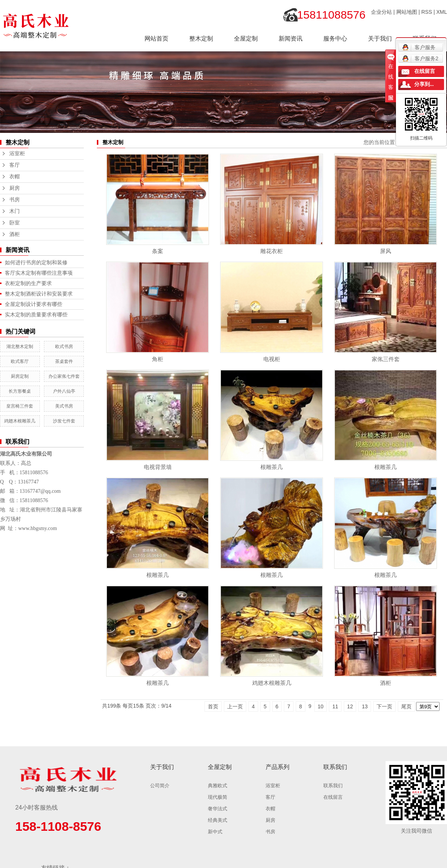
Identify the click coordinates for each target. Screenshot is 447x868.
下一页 (384, 706)
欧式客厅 (20, 361)
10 (321, 706)
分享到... (424, 84)
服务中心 (335, 39)
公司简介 (160, 786)
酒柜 (15, 234)
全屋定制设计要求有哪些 (34, 304)
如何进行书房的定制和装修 (36, 262)
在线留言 (333, 797)
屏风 (386, 251)
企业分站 (381, 12)
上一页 (235, 706)
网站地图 (407, 12)
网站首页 (156, 39)
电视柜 (272, 359)
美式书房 (64, 406)
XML (442, 12)
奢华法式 (218, 809)
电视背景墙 (158, 467)
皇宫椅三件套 (20, 406)
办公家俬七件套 (64, 376)
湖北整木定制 (20, 347)
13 (365, 706)
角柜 (158, 359)
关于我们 (380, 39)
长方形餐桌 (20, 391)
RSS (427, 12)
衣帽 (15, 177)
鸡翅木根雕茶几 (20, 421)
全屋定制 (246, 39)
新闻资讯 (291, 39)
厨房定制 (20, 376)
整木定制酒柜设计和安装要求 (39, 294)
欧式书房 (64, 347)
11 (335, 706)
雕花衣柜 (272, 251)
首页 (213, 706)
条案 (158, 251)
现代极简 (218, 797)
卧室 (15, 223)
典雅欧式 (218, 786)
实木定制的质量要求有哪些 (36, 315)
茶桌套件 (64, 361)
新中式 (215, 832)
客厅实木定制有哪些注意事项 (39, 273)
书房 (15, 200)
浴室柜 (17, 154)
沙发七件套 (64, 421)
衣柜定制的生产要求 (28, 283)
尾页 (406, 706)
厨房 (15, 188)
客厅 (15, 165)
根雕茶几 (272, 467)
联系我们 (333, 786)
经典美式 (218, 820)
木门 (15, 211)
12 (350, 706)
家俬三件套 (386, 359)
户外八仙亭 (64, 391)
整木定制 (201, 39)
